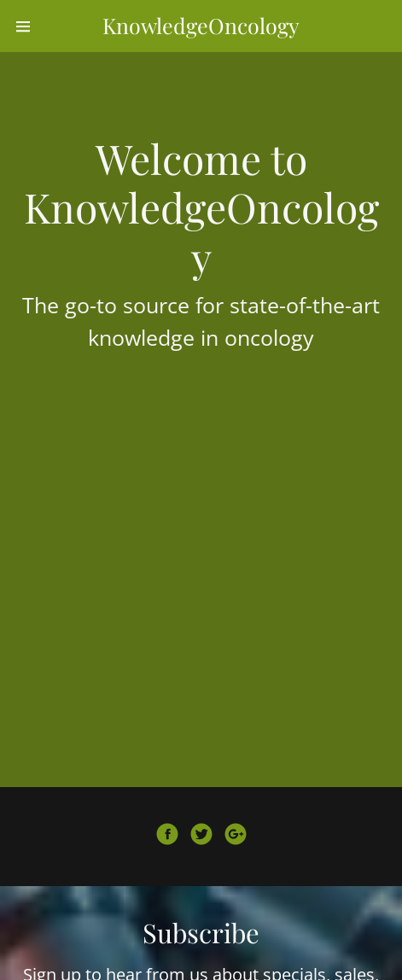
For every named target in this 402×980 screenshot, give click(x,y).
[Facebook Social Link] (167, 837)
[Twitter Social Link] (201, 837)
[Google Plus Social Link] (236, 837)
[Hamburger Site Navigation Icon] (24, 26)
